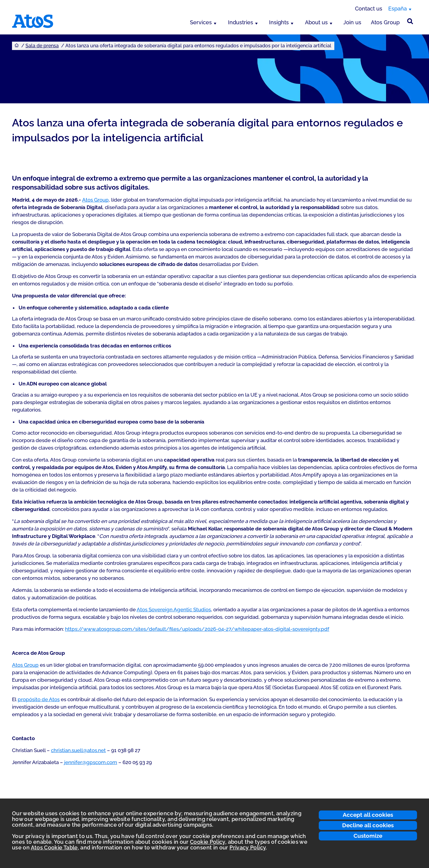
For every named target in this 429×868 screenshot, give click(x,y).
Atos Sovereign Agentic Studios (174, 610)
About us (316, 22)
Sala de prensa (42, 46)
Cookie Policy (208, 842)
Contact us (369, 9)
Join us (352, 22)
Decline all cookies (368, 825)
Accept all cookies (368, 815)
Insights (279, 22)
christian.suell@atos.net (78, 750)
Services (201, 22)
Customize (368, 836)
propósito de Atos (39, 699)
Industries (241, 22)
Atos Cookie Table (54, 847)
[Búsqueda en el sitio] (410, 21)
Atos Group (385, 22)
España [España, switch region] (398, 9)
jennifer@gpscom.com (91, 762)
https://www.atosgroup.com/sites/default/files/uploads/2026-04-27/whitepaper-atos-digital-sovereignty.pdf (197, 629)
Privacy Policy (248, 847)
